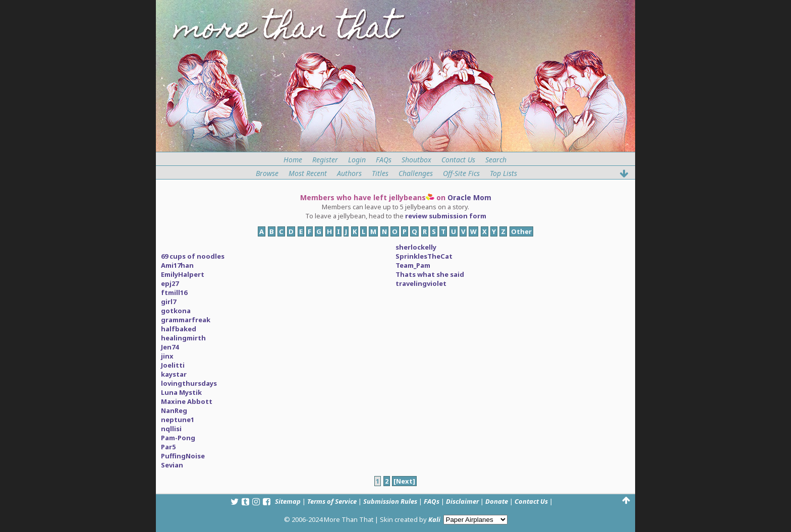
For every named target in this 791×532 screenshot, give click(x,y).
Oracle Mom (469, 197)
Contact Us (458, 160)
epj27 (170, 283)
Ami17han (177, 265)
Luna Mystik (181, 392)
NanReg (174, 410)
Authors (349, 173)
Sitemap (288, 501)
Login (357, 160)
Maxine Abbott (187, 401)
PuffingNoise (183, 456)
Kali (434, 519)
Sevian (172, 465)
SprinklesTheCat (424, 256)
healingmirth (183, 338)
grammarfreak (186, 320)
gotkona (176, 311)
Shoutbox (416, 160)
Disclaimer (462, 501)
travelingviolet (421, 283)
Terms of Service (332, 501)
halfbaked (179, 329)
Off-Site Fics (461, 173)
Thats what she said (430, 274)
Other (521, 231)
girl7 (168, 302)
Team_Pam (413, 265)
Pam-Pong (178, 438)
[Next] (404, 481)
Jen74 (170, 347)
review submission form (446, 216)
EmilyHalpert (183, 274)
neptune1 (178, 420)
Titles (380, 173)
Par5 (168, 447)
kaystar (174, 374)
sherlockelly (416, 247)
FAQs (384, 160)
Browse (267, 173)
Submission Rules (390, 501)
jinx (167, 356)
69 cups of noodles (193, 256)
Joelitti (173, 365)
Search (496, 160)
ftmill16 (174, 292)
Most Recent (308, 173)
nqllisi (171, 429)
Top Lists (503, 173)
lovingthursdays (189, 383)
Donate (497, 501)
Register (325, 160)
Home (293, 160)
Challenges (416, 173)
